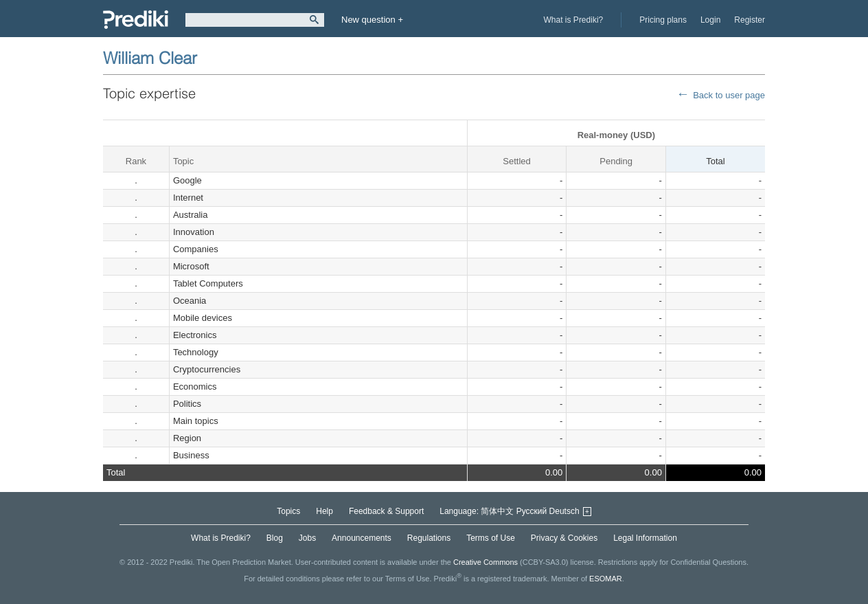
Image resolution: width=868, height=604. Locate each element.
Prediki (136, 20)
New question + (372, 20)
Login (710, 20)
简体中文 (497, 511)
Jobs (307, 538)
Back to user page (729, 95)
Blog (275, 538)
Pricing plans (663, 20)
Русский (532, 511)
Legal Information (645, 538)
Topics (288, 511)
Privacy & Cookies (564, 538)
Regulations (429, 538)
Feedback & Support (386, 511)
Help (324, 511)
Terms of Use (491, 538)
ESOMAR (606, 579)
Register (750, 20)
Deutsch (564, 511)
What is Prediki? (574, 20)
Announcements (362, 538)
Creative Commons (486, 562)
